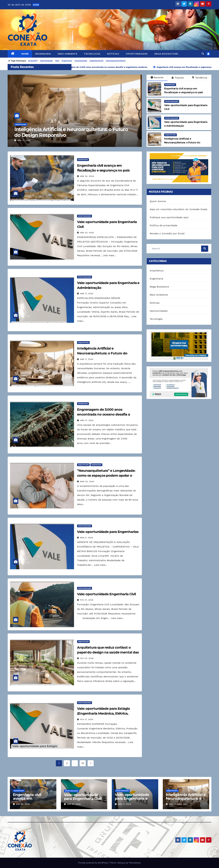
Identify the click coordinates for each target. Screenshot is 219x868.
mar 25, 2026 (87, 482)
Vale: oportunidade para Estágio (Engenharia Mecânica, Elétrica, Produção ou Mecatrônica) (103, 713)
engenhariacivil (96, 61)
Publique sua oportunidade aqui (169, 217)
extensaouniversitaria (116, 61)
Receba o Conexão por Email (167, 233)
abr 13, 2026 (87, 420)
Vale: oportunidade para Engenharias (108, 532)
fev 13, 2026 (87, 719)
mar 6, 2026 (87, 538)
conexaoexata (81, 61)
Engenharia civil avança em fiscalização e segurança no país (29, 800)
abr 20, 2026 (87, 233)
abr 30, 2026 (87, 176)
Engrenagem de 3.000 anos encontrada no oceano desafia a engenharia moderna (103, 414)
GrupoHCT (33, 61)
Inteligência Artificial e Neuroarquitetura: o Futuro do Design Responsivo (71, 132)
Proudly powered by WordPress (93, 863)
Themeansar (135, 863)
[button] (203, 54)
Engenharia (43, 54)
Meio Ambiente (68, 54)
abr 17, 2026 (24, 140)
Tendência (200, 78)
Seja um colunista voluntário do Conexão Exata (178, 209)
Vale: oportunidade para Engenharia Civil (83, 797)
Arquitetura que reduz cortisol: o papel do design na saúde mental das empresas (108, 652)
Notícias (113, 54)
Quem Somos (158, 201)
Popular (178, 78)
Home (25, 54)
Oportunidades (137, 54)
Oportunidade (46, 61)
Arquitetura (21, 124)
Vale (57, 61)
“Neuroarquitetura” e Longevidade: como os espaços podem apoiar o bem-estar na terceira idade (106, 476)
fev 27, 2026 (87, 600)
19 (83, 763)
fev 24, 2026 (87, 658)
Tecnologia (92, 54)
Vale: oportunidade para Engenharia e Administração (132, 798)
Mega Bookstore (166, 54)
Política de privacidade (163, 225)
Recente (157, 77)
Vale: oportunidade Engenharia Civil (106, 594)
